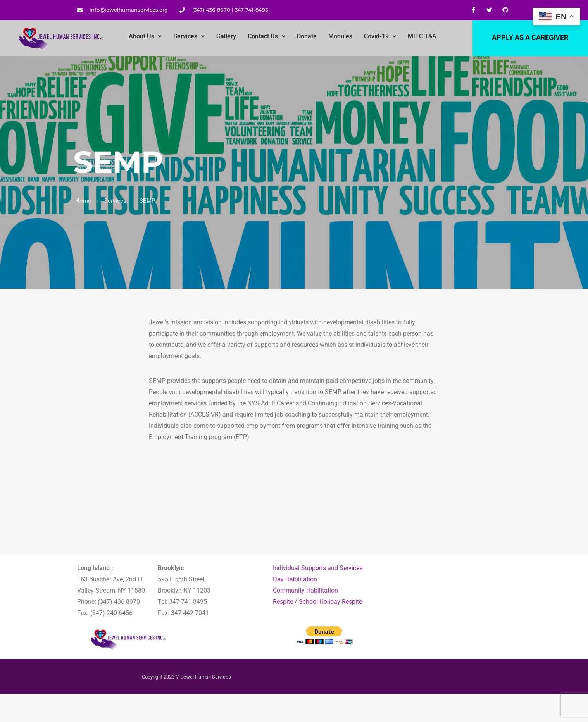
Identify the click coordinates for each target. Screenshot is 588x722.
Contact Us (266, 36)
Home (83, 201)
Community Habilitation (305, 590)
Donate (307, 36)
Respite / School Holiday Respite (317, 602)
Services (189, 36)
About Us (145, 36)
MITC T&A (422, 36)
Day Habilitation (295, 579)
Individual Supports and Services (318, 568)
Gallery (226, 36)
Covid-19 (380, 36)
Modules (340, 36)
